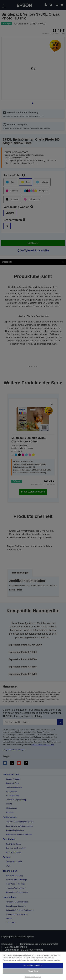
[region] (33, 966)
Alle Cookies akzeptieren (33, 965)
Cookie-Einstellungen (33, 977)
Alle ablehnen (33, 971)
